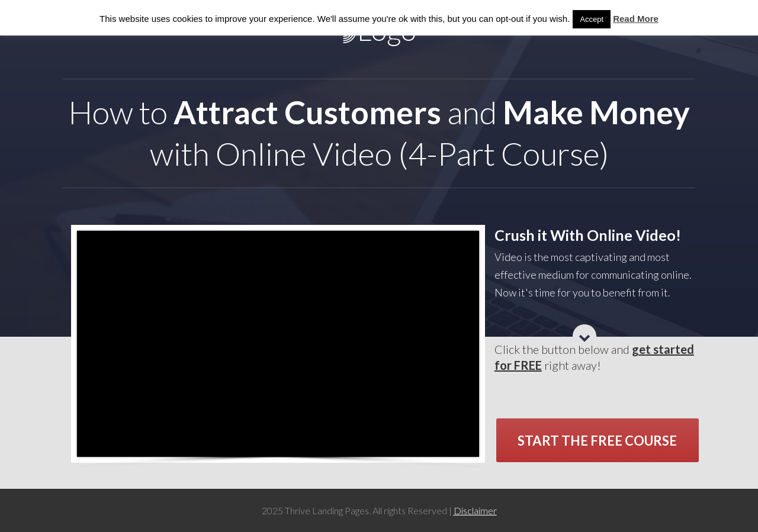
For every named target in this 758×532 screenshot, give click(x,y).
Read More (636, 19)
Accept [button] (592, 19)
